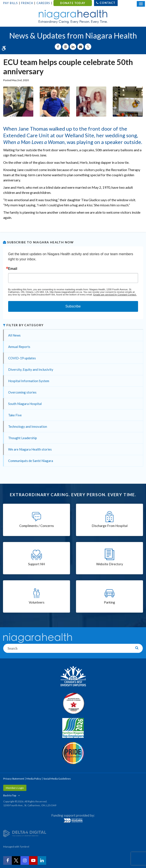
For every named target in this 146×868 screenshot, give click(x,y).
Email (13, 269)
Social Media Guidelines (57, 779)
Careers (43, 3)
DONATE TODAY (73, 3)
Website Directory (110, 564)
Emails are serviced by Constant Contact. (115, 295)
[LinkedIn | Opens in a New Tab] (42, 860)
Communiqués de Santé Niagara (31, 461)
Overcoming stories (22, 392)
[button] (18, 101)
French (27, 3)
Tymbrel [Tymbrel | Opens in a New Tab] (24, 847)
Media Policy (34, 779)
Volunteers (37, 602)
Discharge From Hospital (110, 526)
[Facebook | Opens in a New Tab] (8, 860)
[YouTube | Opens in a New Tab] (33, 860)
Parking (109, 602)
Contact (107, 3)
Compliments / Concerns (37, 526)
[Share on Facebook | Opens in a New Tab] (58, 47)
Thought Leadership (23, 438)
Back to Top (10, 795)
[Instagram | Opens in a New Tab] (25, 860)
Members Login (15, 788)
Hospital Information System (29, 381)
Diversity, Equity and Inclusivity (31, 369)
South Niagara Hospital (25, 404)
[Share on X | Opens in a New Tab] (88, 47)
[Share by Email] (81, 47)
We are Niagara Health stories (30, 449)
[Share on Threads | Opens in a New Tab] (65, 47)
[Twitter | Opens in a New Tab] (16, 860)
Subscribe (73, 306)
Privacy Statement (14, 779)
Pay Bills (11, 3)
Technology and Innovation (28, 426)
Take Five (15, 415)
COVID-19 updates (22, 358)
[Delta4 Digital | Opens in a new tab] (25, 833)
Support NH (36, 564)
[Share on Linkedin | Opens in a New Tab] (73, 47)
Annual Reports (19, 347)
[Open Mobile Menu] (141, 4)
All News (14, 335)
